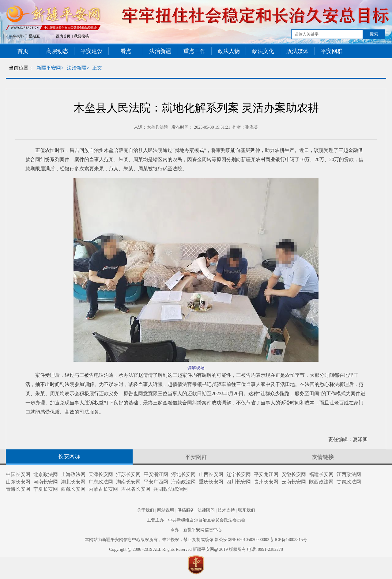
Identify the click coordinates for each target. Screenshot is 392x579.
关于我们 (145, 510)
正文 (97, 68)
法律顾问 (206, 510)
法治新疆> (78, 68)
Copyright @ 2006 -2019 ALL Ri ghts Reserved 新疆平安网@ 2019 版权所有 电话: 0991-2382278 (196, 549)
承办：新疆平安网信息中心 (196, 530)
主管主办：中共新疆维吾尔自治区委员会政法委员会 (196, 520)
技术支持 (226, 510)
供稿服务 (186, 510)
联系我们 (247, 510)
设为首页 (63, 36)
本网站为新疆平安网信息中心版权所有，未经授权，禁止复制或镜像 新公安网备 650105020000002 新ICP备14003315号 (196, 540)
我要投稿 (81, 36)
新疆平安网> (50, 68)
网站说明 (166, 510)
